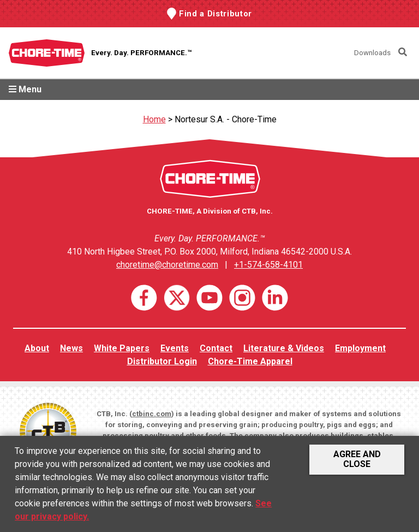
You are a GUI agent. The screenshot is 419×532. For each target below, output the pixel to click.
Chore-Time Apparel (250, 361)
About (37, 348)
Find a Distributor (216, 14)
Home (154, 119)
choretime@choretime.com (167, 265)
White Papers (122, 348)
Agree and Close (357, 459)
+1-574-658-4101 (268, 265)
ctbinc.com (152, 414)
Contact (216, 348)
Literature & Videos (284, 348)
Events (175, 348)
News (71, 348)
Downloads (372, 53)
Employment (360, 348)
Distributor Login (162, 361)
